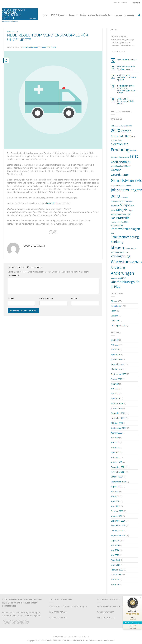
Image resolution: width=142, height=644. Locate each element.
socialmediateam (49, 47)
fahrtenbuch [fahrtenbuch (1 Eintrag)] (125, 157)
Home (46, 15)
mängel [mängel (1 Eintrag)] (130, 210)
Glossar (114, 301)
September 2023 (118, 374)
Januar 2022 (116, 462)
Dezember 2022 (118, 413)
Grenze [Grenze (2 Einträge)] (116, 170)
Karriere (118, 15)
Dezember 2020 (118, 521)
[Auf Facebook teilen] (51, 232)
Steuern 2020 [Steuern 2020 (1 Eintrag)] (131, 248)
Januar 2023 (116, 408)
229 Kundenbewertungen (133, 623)
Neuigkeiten (12, 32)
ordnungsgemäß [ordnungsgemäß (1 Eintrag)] (117, 225)
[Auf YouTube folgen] (27, 622)
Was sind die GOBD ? (127, 59)
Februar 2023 (117, 403)
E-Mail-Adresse (46, 299)
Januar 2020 (116, 575)
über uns (115, 321)
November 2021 (118, 472)
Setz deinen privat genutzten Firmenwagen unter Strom (126, 89)
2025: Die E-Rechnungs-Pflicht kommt (126, 101)
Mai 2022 (115, 447)
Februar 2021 (117, 511)
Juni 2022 (115, 443)
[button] (139, 15)
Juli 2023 (115, 384)
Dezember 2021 (118, 467)
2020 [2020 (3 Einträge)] (116, 130)
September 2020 (118, 535)
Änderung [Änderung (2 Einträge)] (118, 267)
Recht (83, 15)
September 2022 (118, 428)
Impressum (130, 15)
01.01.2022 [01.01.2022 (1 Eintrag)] (124, 126)
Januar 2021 (116, 516)
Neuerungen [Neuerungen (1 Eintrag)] (127, 214)
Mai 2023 (115, 394)
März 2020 (116, 565)
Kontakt (136, 3)
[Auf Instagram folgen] (9, 622)
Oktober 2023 (117, 369)
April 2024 (116, 355)
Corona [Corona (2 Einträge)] (126, 131)
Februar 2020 (117, 570)
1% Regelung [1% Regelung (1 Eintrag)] (115, 126)
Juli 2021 (115, 491)
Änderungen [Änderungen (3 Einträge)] (122, 273)
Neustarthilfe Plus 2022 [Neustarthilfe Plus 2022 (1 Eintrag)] (119, 222)
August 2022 (117, 433)
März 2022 (116, 457)
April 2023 (116, 398)
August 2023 (117, 379)
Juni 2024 (115, 345)
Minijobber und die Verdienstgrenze (126, 68)
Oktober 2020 (117, 531)
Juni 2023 (115, 389)
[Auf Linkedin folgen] (22, 622)
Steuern (73, 15)
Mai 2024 (115, 350)
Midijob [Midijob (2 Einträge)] (125, 205)
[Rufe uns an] (18, 622)
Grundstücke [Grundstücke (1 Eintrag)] (115, 185)
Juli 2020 (115, 545)
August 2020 (117, 540)
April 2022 (116, 452)
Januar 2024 (116, 359)
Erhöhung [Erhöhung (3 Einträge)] (120, 150)
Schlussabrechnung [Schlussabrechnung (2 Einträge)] (125, 237)
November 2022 (118, 418)
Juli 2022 (115, 438)
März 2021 (116, 506)
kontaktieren (52, 203)
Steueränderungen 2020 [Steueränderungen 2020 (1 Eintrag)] (119, 252)
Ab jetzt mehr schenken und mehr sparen (127, 78)
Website (75, 299)
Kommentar (13, 276)
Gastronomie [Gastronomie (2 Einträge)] (120, 162)
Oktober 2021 (117, 477)
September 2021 (118, 482)
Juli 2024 (115, 340)
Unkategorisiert (118, 326)
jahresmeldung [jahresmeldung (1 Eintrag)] (126, 185)
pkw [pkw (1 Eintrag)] (112, 233)
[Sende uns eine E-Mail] (14, 622)
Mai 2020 (115, 555)
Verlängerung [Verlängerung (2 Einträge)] (120, 256)
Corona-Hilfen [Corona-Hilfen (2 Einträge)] (121, 136)
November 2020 (118, 526)
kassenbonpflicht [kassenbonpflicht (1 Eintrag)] (117, 201)
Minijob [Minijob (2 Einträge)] (122, 210)
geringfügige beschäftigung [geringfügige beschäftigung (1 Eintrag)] (121, 166)
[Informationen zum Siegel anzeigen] (133, 627)
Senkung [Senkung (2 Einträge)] (117, 242)
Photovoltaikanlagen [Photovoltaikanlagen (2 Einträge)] (125, 229)
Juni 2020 (115, 550)
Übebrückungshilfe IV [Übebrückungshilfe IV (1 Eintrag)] (119, 278)
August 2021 (117, 487)
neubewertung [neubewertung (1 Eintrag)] (116, 214)
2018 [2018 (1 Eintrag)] (130, 126)
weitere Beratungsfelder (100, 15)
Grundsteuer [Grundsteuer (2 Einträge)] (120, 175)
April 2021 (116, 501)
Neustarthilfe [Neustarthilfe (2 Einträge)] (120, 218)
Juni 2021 (115, 496)
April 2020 (116, 560)
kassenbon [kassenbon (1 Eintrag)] (125, 197)
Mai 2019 (115, 580)
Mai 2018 (115, 584)
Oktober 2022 (117, 423)
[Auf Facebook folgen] (5, 622)
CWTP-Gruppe (59, 15)
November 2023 (118, 364)
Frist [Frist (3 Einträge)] (134, 156)
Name (11, 299)
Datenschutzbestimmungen (77, 637)
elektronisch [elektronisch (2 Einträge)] (120, 144)
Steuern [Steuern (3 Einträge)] (118, 247)
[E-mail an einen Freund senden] (55, 232)
